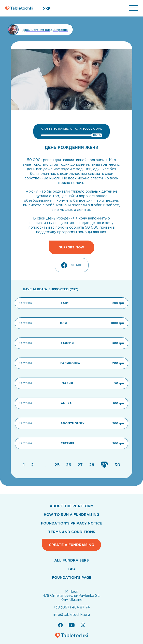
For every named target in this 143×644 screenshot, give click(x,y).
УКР (47, 8)
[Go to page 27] (81, 465)
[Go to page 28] (92, 465)
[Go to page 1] (24, 465)
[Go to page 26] (69, 465)
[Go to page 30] (118, 465)
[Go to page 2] (33, 465)
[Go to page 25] (58, 465)
